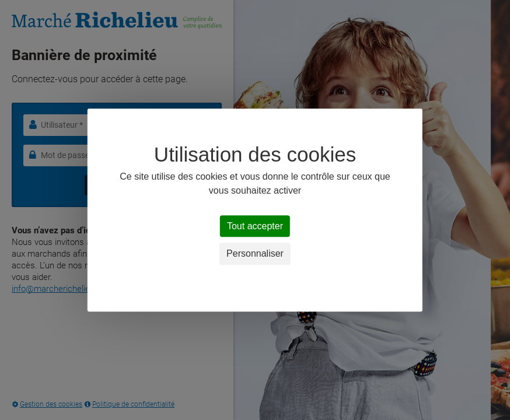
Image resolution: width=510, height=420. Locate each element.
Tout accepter (255, 226)
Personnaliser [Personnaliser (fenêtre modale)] (255, 254)
